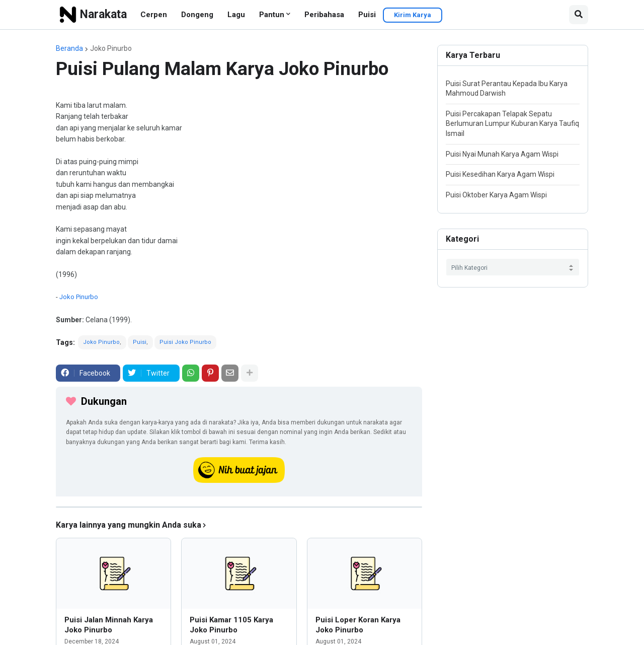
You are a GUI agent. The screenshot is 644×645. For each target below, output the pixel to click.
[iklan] (239, 507)
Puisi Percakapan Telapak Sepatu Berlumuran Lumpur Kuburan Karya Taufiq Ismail (512, 124)
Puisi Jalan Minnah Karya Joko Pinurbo (109, 625)
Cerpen (154, 15)
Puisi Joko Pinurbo (185, 342)
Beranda (69, 48)
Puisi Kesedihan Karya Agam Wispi (500, 174)
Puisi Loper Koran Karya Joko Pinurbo (358, 625)
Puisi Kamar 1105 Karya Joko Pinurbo (231, 625)
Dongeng (197, 15)
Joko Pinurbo (111, 48)
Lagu (236, 15)
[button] (579, 15)
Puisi (367, 15)
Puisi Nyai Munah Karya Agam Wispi (502, 154)
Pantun (272, 15)
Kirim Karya (413, 15)
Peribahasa (324, 15)
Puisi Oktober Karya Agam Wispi (496, 195)
